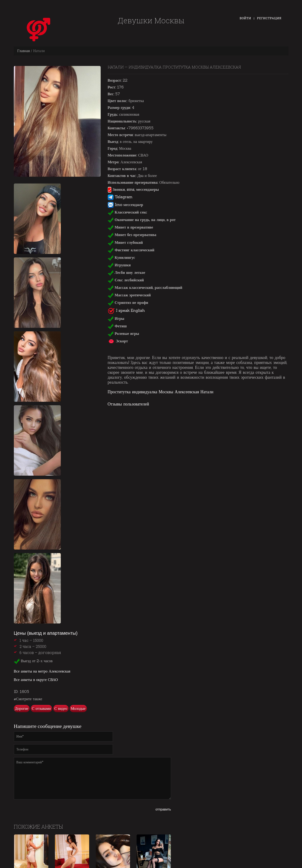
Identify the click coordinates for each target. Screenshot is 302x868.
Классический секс (127, 212)
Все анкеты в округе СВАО (36, 680)
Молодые (78, 708)
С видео (61, 708)
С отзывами (41, 708)
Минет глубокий (125, 242)
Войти (245, 18)
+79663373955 (140, 128)
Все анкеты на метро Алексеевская (42, 671)
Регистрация (269, 18)
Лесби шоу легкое (126, 272)
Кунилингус (121, 257)
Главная (24, 51)
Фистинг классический (131, 250)
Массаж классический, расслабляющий (145, 287)
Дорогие (22, 708)
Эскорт (118, 341)
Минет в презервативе (130, 227)
